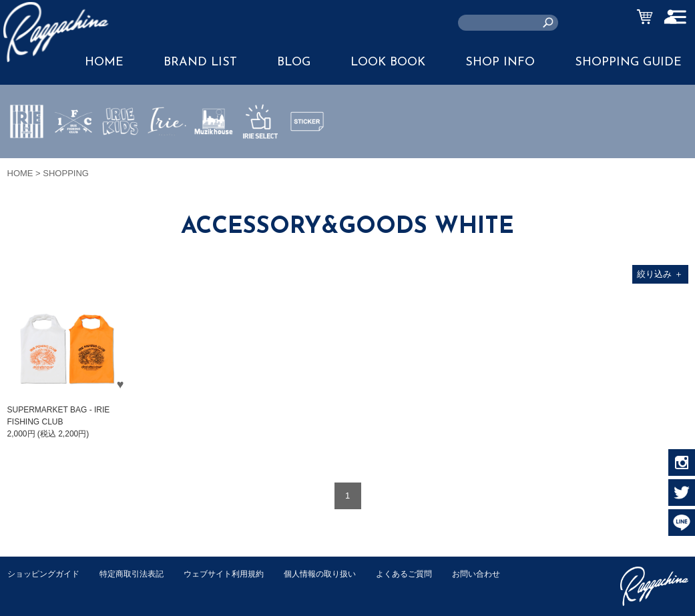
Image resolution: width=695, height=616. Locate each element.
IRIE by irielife (27, 161)
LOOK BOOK (388, 62)
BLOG (294, 62)
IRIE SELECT (260, 161)
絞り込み (660, 274)
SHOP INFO (500, 62)
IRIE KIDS (121, 161)
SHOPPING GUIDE (628, 62)
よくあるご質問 (430, 574)
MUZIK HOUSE (214, 161)
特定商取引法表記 (140, 574)
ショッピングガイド (46, 574)
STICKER (307, 153)
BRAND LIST (200, 62)
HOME (20, 173)
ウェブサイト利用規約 (238, 574)
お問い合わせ (33, 588)
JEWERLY (167, 153)
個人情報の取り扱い (341, 574)
